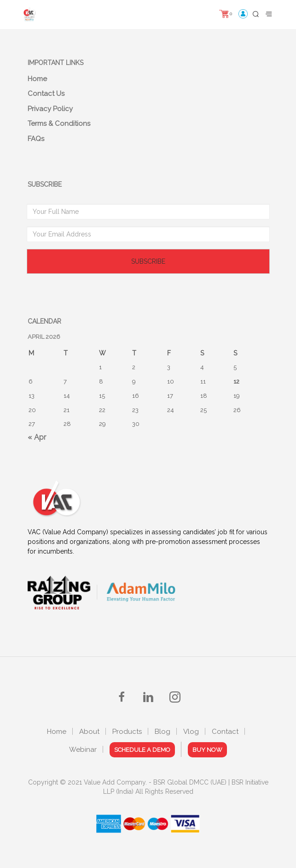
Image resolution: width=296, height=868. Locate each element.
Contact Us (46, 94)
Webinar (83, 750)
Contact (225, 732)
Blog (163, 732)
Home (37, 79)
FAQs (36, 139)
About (89, 732)
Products (127, 732)
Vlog (191, 732)
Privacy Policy (50, 109)
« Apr (37, 437)
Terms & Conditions (59, 124)
